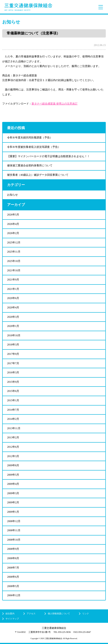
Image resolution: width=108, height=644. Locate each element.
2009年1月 (13, 512)
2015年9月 (13, 382)
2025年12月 (14, 243)
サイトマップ (12, 619)
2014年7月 (13, 410)
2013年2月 (13, 437)
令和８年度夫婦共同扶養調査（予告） (30, 138)
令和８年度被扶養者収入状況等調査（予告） (34, 147)
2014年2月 (13, 419)
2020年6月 (13, 298)
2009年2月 (13, 502)
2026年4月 (13, 224)
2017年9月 (13, 354)
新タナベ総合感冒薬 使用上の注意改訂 (55, 104)
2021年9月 (13, 280)
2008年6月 (13, 577)
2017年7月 (13, 363)
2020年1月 (13, 326)
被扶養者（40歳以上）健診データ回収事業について (38, 175)
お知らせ (12, 195)
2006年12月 (14, 595)
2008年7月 (13, 568)
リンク (86, 614)
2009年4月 (13, 484)
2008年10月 (14, 540)
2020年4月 (13, 307)
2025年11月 (14, 252)
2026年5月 (13, 215)
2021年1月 (13, 289)
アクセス (31, 614)
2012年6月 (13, 447)
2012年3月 (13, 456)
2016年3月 (13, 372)
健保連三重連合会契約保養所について (30, 165)
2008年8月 (13, 558)
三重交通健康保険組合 (28, 7)
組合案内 (10, 614)
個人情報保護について (59, 614)
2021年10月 (14, 270)
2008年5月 (13, 586)
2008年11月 (14, 530)
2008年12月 (14, 521)
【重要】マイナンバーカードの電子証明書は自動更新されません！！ (48, 156)
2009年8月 (13, 465)
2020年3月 (13, 317)
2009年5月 (13, 475)
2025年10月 (14, 261)
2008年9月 (13, 549)
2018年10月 (14, 335)
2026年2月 (13, 233)
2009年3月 (13, 493)
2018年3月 (13, 345)
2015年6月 (13, 391)
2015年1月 (13, 400)
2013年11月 (14, 428)
